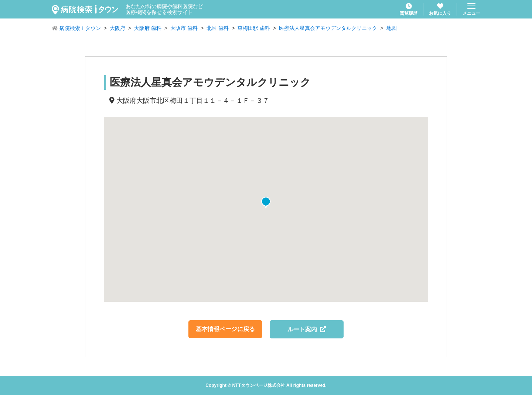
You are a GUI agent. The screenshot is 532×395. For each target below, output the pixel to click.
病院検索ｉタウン (80, 28)
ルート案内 (307, 329)
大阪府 (117, 28)
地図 (392, 28)
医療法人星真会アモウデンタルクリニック (328, 28)
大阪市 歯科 (184, 28)
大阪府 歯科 (148, 28)
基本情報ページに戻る (225, 329)
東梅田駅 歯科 (254, 28)
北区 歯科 (218, 28)
